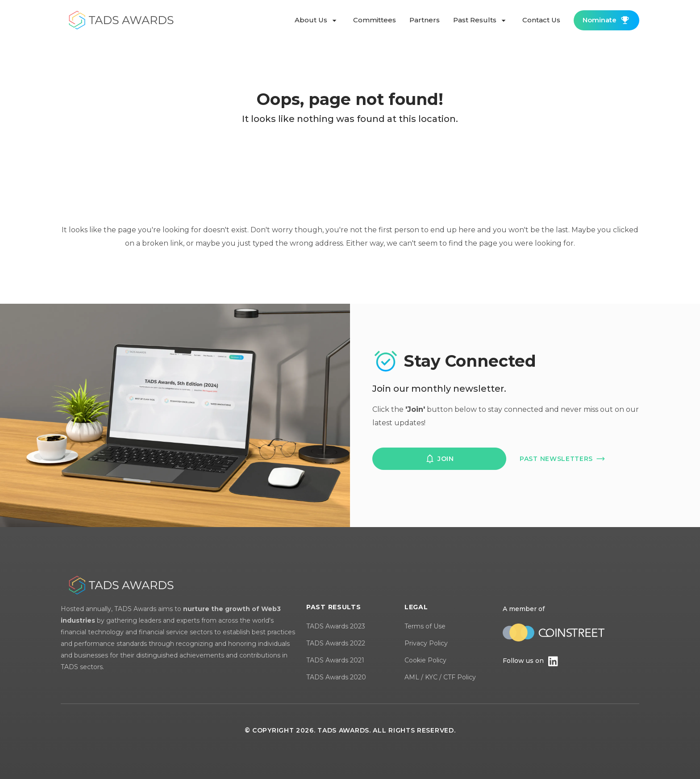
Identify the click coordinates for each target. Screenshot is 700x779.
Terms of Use (425, 626)
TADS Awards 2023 (336, 626)
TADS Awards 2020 (336, 677)
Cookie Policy (425, 660)
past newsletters (563, 459)
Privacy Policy (426, 643)
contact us (541, 20)
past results (481, 21)
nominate (606, 20)
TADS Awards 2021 (335, 660)
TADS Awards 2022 (336, 643)
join (439, 459)
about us (317, 21)
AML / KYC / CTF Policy (440, 677)
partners (425, 20)
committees (375, 20)
